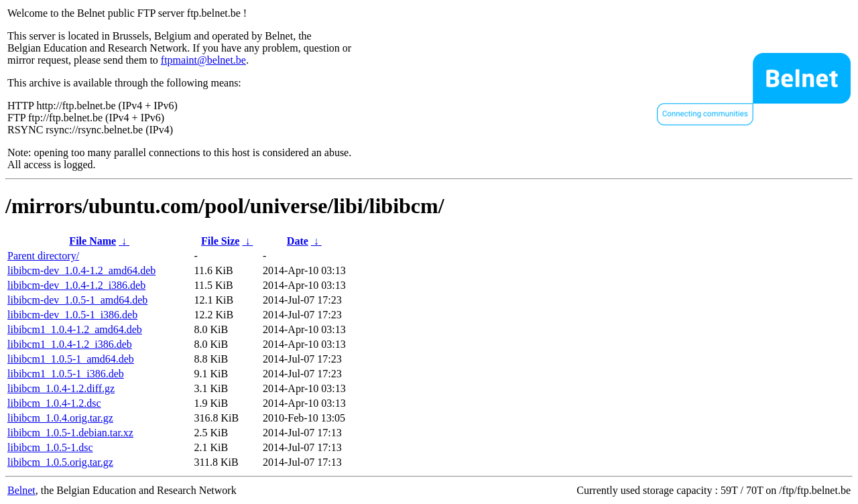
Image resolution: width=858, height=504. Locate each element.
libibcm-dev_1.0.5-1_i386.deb (72, 315)
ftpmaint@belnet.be (203, 60)
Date (298, 241)
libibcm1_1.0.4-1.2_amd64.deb (75, 329)
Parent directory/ (43, 256)
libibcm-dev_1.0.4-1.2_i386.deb (76, 285)
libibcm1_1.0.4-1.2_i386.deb (70, 344)
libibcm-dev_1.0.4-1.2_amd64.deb (81, 270)
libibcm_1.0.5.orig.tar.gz (60, 462)
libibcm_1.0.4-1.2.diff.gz (61, 388)
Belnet (21, 490)
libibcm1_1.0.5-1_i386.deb (66, 374)
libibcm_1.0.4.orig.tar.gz (60, 418)
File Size (220, 241)
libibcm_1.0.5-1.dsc (50, 447)
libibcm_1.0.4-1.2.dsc (54, 403)
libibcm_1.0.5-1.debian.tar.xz (70, 433)
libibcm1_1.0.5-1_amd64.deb (71, 359)
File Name (93, 241)
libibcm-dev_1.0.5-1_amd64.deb (77, 300)
